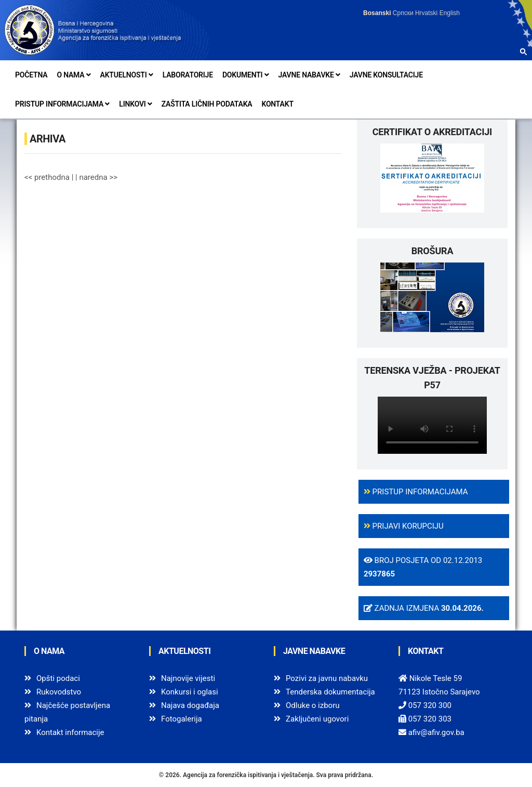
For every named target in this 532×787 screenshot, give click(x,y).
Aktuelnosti (127, 75)
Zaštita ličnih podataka (207, 104)
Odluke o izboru (313, 705)
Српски (403, 13)
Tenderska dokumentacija (330, 692)
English (450, 13)
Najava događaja (190, 705)
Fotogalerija (182, 719)
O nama (74, 75)
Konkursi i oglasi (190, 692)
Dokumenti (246, 75)
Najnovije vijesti (188, 678)
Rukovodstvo (59, 692)
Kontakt (277, 104)
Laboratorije (188, 75)
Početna (31, 75)
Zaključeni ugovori (317, 719)
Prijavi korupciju (404, 526)
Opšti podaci (58, 678)
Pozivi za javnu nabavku (327, 678)
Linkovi (135, 104)
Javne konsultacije (386, 75)
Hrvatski (426, 13)
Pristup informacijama (62, 104)
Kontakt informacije (70, 732)
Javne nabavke (309, 75)
